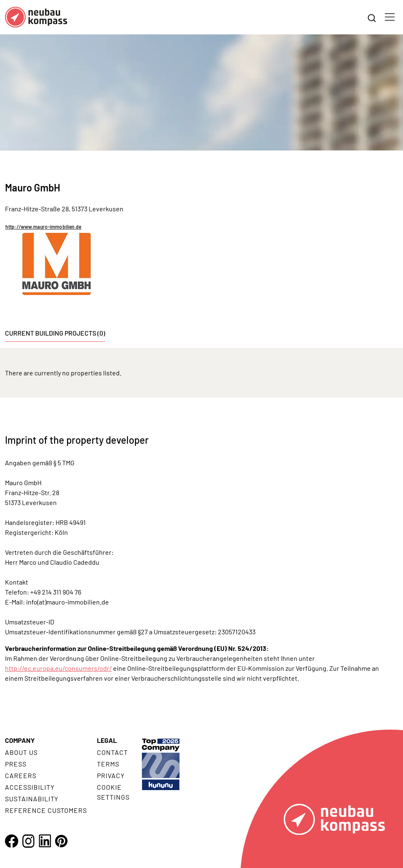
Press (16, 764)
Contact (112, 752)
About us (21, 752)
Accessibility (30, 787)
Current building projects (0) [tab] (55, 333)
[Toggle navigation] (390, 17)
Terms (108, 764)
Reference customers (46, 810)
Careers (21, 775)
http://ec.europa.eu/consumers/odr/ (58, 668)
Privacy (111, 775)
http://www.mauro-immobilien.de (43, 227)
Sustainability (32, 799)
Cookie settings (113, 792)
